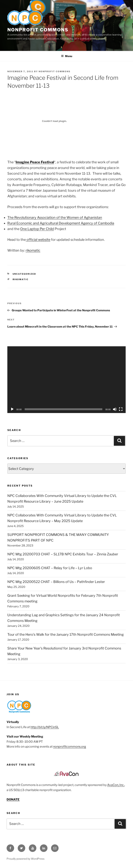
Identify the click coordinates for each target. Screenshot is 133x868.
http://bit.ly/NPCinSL (45, 727)
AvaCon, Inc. (116, 785)
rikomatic (33, 250)
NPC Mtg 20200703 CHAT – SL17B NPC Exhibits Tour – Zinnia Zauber (63, 554)
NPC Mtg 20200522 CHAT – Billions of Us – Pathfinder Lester (56, 582)
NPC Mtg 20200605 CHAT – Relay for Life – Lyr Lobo (50, 568)
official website (38, 240)
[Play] (12, 409)
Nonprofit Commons (38, 30)
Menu (67, 56)
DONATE (13, 799)
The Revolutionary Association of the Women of (55, 217)
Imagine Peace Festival (35, 162)
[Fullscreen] (121, 409)
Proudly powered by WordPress (26, 859)
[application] (66, 380)
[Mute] (115, 409)
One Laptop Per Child (37, 229)
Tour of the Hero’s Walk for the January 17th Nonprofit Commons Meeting (66, 634)
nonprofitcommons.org (70, 747)
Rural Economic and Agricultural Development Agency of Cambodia (61, 223)
